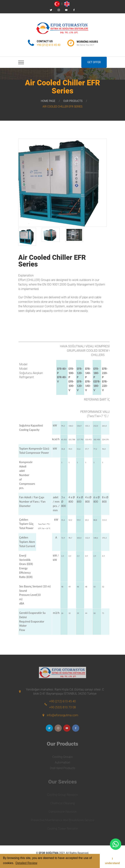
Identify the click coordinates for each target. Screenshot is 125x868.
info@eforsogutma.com (62, 718)
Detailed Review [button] (26, 863)
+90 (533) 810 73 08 (62, 710)
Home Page (48, 101)
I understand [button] (112, 861)
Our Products (73, 101)
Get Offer (94, 62)
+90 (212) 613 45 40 (49, 45)
